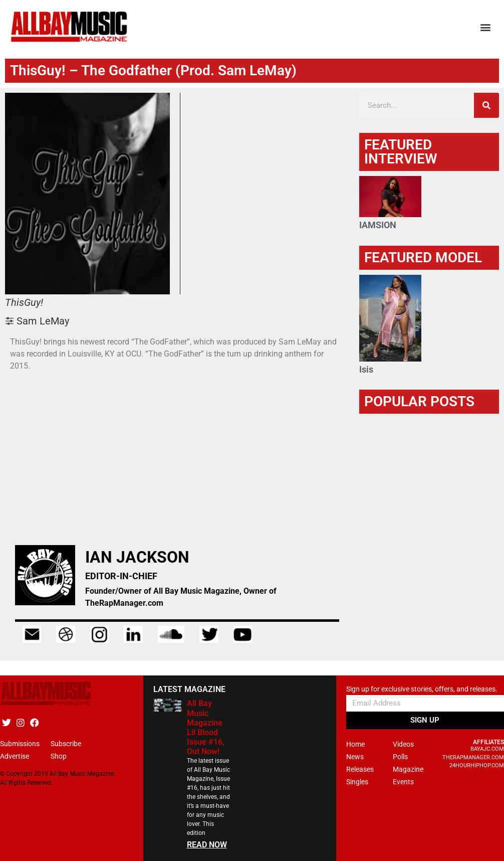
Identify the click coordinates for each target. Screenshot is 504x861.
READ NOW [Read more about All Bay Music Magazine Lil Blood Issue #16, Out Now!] (207, 845)
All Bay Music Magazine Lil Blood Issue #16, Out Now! (206, 727)
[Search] (486, 105)
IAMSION (378, 225)
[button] (486, 27)
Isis (366, 369)
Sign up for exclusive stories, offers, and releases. (422, 689)
